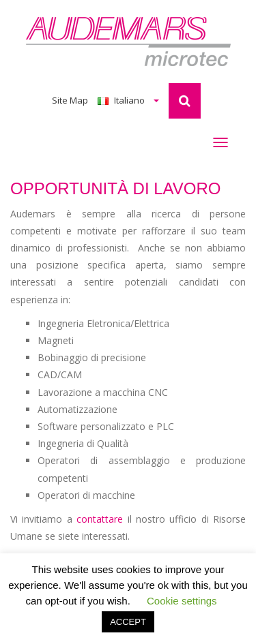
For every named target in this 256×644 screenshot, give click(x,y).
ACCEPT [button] (128, 622)
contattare (100, 519)
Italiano (128, 100)
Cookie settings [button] (182, 601)
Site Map (70, 100)
